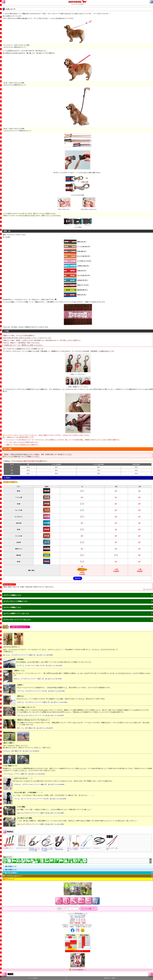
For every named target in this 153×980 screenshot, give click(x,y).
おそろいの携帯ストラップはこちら (16, 614)
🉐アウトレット (9, 879)
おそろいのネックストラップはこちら (17, 620)
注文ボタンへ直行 (110, 978)
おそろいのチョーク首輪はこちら (16, 601)
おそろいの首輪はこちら (12, 595)
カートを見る (33, 978)
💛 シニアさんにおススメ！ (13, 876)
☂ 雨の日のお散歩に (10, 873)
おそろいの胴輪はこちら (12, 607)
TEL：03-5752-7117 (78, 917)
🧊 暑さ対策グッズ (10, 870)
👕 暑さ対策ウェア (10, 867)
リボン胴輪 (13, 85)
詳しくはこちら (148, 589)
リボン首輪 (13, 47)
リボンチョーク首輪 (16, 131)
